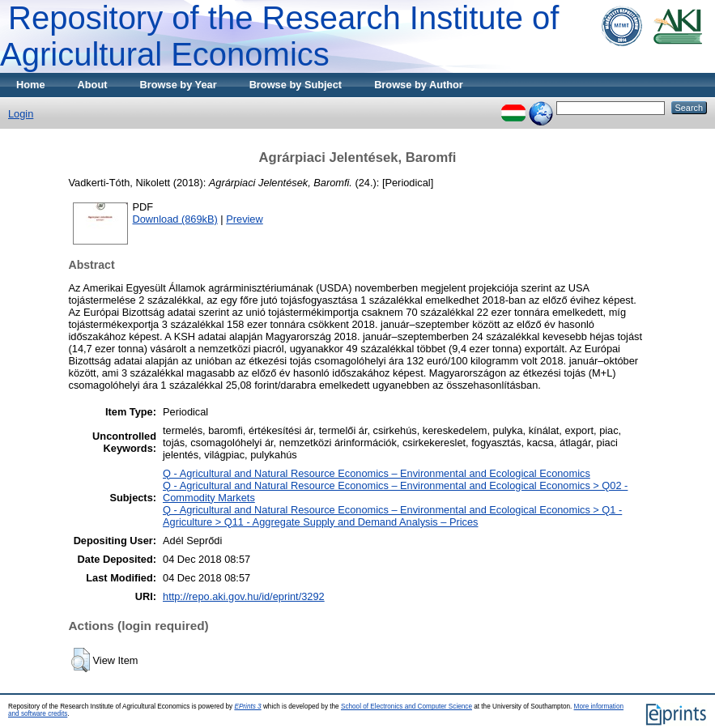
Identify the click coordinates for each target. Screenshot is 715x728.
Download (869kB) (175, 219)
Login (21, 114)
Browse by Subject (296, 85)
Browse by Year (179, 85)
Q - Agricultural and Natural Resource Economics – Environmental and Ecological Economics (377, 473)
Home (31, 85)
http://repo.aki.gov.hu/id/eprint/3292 (244, 596)
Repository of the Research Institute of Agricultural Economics (279, 36)
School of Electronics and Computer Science (406, 707)
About (93, 85)
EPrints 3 (247, 707)
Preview (245, 219)
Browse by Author (419, 85)
